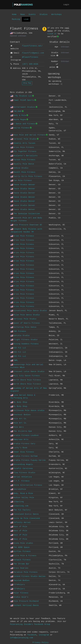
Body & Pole (18, 115)
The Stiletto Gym (21, 431)
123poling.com (19, 506)
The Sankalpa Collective (25, 214)
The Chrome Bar (20, 564)
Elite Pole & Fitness (23, 556)
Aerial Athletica (21, 477)
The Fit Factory (21, 510)
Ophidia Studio (20, 336)
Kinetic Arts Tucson (23, 143)
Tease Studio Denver (23, 185)
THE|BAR (16, 111)
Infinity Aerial (21, 522)
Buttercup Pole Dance (23, 327)
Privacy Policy (40, 643)
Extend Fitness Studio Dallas (28, 576)
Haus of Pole (19, 527)
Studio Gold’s (19, 597)
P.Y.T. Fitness (20, 481)
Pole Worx (17, 427)
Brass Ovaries (19, 568)
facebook (32, 635)
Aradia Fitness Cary (23, 444)
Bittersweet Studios (23, 107)
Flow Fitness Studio (23, 473)
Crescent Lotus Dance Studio (27, 372)
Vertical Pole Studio (23, 319)
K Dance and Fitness (23, 124)
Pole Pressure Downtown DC (26, 225)
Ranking (16, 19)
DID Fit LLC (18, 348)
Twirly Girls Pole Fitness (26, 176)
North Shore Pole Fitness (26, 380)
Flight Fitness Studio (24, 340)
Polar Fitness (19, 593)
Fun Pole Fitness (21, 181)
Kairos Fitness (20, 128)
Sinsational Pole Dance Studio (29, 311)
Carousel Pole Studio (23, 139)
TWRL (14, 360)
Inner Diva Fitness (22, 452)
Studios (43, 15)
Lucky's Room (19, 448)
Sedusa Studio (19, 168)
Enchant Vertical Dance (25, 605)
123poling (17, 502)
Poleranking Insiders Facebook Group (30, 624)
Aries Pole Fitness (22, 147)
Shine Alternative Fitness (26, 485)
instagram (44, 635)
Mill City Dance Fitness (25, 376)
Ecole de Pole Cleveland (25, 518)
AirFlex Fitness (21, 551)
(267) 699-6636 (30, 64)
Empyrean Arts (19, 440)
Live (26, 19)
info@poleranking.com (22, 638)
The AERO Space (20, 547)
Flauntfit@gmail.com (33, 53)
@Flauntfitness (30, 57)
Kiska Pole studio (22, 543)
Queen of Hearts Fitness (25, 323)
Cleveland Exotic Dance (25, 514)
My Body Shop (19, 402)
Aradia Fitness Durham (24, 456)
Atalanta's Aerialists (24, 156)
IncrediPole (18, 489)
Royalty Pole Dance (22, 164)
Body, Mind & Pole (22, 493)
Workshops (56, 15)
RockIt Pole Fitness (23, 172)
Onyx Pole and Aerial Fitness (28, 135)
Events (32, 15)
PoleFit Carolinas (22, 469)
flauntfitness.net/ (32, 46)
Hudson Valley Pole (22, 498)
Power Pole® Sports (22, 100)
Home (14, 15)
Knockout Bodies (21, 415)
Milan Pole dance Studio (25, 315)
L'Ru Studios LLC (21, 96)
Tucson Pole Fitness (23, 160)
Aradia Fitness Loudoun (25, 435)
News (23, 15)
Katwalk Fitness (21, 560)
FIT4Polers (18, 585)
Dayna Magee (18, 120)
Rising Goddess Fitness (25, 344)
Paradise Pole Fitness (24, 572)
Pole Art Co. (19, 419)
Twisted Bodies (20, 580)
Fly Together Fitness (23, 152)
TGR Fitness (18, 331)
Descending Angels (22, 464)
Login (66, 5)
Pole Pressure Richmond (25, 601)
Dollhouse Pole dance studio (27, 411)
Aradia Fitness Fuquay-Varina (28, 460)
